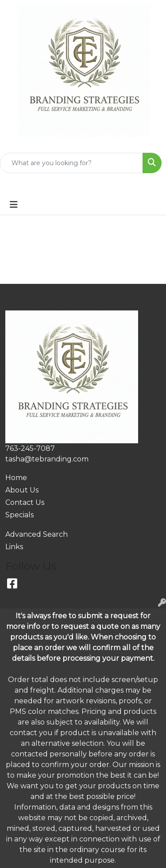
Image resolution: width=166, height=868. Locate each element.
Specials (19, 515)
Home (16, 478)
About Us (22, 490)
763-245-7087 (30, 448)
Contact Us (25, 502)
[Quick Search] (71, 163)
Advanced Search (37, 534)
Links (14, 547)
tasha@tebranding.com (47, 459)
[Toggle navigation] (14, 205)
